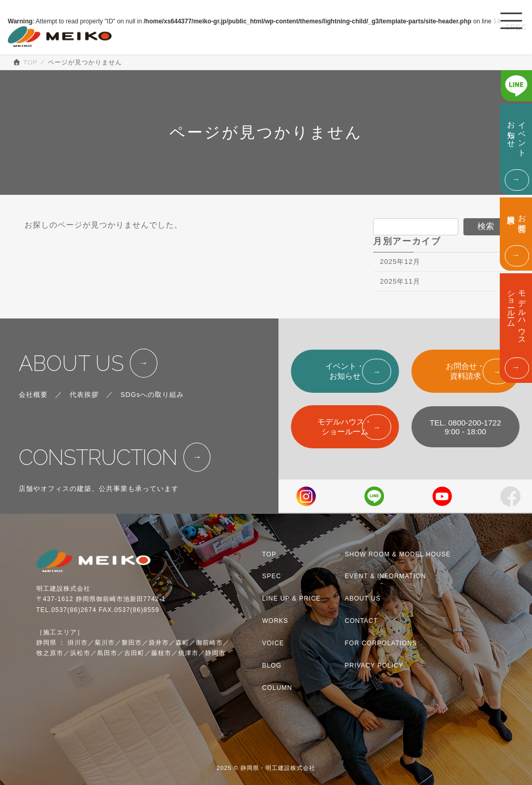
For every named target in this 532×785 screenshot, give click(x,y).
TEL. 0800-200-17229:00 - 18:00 (465, 427)
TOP (269, 554)
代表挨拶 (84, 395)
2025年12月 (400, 262)
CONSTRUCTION (98, 457)
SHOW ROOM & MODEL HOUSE (398, 554)
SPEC (272, 576)
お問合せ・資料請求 (465, 371)
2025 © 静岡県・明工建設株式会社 (266, 768)
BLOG (272, 666)
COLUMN (277, 688)
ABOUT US (71, 363)
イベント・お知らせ (345, 371)
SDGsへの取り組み (152, 395)
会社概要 (33, 395)
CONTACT (362, 621)
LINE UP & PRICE (292, 598)
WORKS (275, 621)
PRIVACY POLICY (374, 666)
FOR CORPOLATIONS (381, 643)
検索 (486, 226)
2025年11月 (400, 281)
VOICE (273, 643)
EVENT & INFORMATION (386, 576)
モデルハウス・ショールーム (345, 427)
